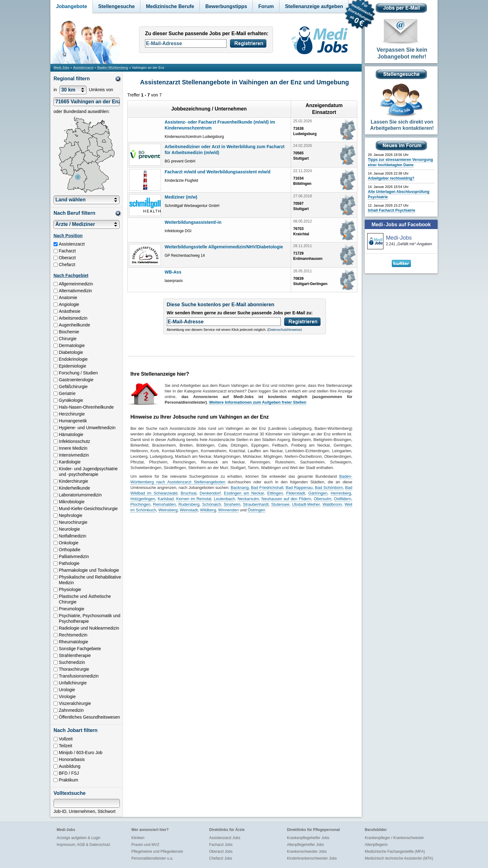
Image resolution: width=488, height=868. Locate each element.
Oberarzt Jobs (221, 852)
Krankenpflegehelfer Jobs (308, 838)
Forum (266, 6)
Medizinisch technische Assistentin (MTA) (399, 858)
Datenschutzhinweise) (285, 330)
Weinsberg (168, 510)
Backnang (240, 488)
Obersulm (322, 499)
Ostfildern (343, 499)
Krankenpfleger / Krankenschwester (394, 838)
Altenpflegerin (376, 845)
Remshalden (164, 504)
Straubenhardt (256, 504)
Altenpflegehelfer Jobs (305, 845)
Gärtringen (318, 493)
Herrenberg (341, 493)
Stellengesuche (117, 6)
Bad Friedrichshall (267, 488)
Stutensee (280, 504)
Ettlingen (275, 493)
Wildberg (208, 510)
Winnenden (228, 510)
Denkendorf (210, 493)
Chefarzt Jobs (221, 858)
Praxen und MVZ (145, 845)
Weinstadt (189, 510)
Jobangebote (72, 6)
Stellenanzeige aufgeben (314, 6)
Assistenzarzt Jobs (225, 838)
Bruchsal (189, 493)
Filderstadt (296, 493)
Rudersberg (189, 504)
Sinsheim (232, 504)
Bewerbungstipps (226, 6)
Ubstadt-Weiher (306, 504)
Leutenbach (224, 499)
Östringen (256, 510)
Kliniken (138, 838)
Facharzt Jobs (221, 845)
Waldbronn (332, 504)
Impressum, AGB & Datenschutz (83, 845)
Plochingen (140, 504)
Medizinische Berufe (170, 6)
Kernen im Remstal (194, 499)
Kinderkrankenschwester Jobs (312, 858)
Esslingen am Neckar (244, 493)
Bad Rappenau (299, 488)
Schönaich (212, 504)
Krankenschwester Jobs (307, 852)
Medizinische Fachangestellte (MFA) (395, 852)
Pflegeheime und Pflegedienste (157, 852)
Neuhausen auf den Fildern (286, 499)
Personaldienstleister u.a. (152, 858)
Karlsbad (166, 499)
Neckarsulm (248, 499)
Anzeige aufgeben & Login (79, 838)
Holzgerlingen (143, 499)
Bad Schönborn (329, 488)
